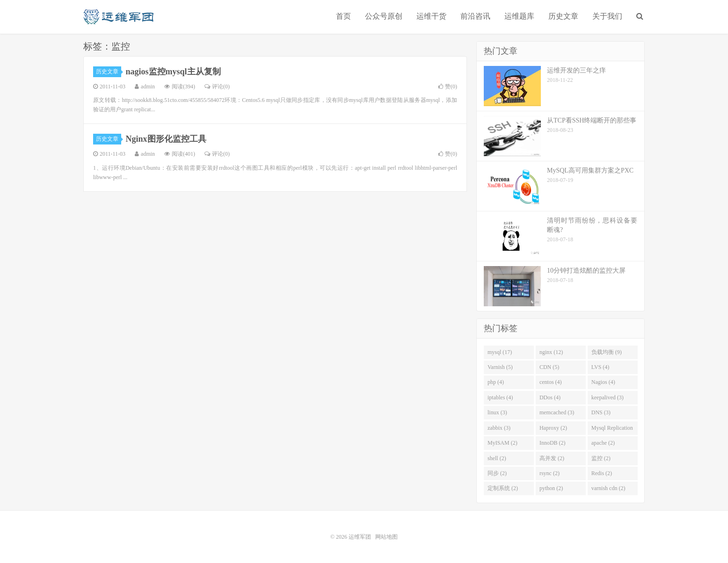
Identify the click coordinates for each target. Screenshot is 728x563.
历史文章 (563, 16)
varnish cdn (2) (608, 488)
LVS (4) (601, 367)
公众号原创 (384, 16)
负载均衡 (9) (607, 352)
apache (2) (603, 443)
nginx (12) (551, 352)
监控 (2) (601, 458)
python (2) (551, 488)
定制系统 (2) (503, 488)
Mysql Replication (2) (612, 430)
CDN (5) (549, 367)
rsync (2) (550, 473)
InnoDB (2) (553, 443)
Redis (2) (602, 473)
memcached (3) (557, 412)
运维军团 (118, 17)
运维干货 (431, 16)
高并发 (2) (552, 458)
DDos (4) (550, 397)
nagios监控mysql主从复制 (173, 72)
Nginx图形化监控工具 (166, 139)
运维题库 (519, 16)
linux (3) (497, 412)
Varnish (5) (500, 367)
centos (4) (551, 382)
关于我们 (607, 16)
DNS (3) (601, 412)
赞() (448, 87)
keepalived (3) (608, 397)
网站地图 (386, 537)
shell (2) (497, 458)
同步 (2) (497, 473)
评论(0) (217, 87)
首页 (343, 16)
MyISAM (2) (502, 443)
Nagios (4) (603, 382)
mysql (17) (500, 352)
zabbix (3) (499, 428)
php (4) (496, 382)
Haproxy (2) (553, 428)
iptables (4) (500, 397)
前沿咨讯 (475, 16)
